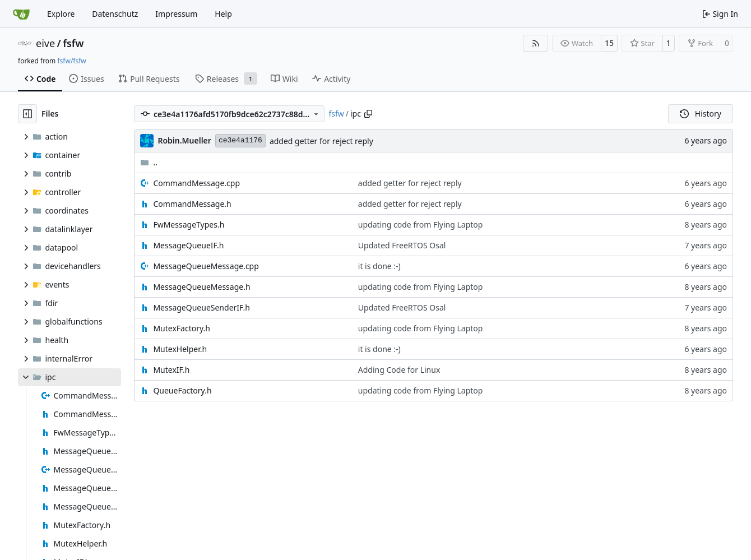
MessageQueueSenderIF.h (201, 307)
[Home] (21, 14)
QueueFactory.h (182, 390)
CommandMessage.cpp (196, 183)
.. (149, 162)
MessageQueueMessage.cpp (206, 266)
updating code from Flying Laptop (421, 225)
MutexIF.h (171, 370)
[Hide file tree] (27, 114)
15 (609, 43)
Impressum (176, 14)
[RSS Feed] (536, 43)
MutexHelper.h (180, 349)
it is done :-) (379, 266)
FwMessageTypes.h (189, 225)
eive (45, 43)
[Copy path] (368, 114)
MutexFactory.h (182, 328)
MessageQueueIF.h (188, 245)
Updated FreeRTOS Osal (402, 245)
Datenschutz (115, 14)
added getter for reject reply (321, 141)
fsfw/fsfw (71, 61)
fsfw (73, 43)
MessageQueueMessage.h (201, 287)
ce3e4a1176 (240, 140)
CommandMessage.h (192, 204)
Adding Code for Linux (399, 370)
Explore (61, 14)
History (701, 114)
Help (223, 14)
